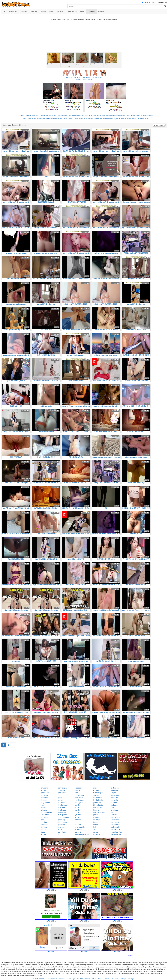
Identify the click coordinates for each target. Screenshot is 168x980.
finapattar (62, 808)
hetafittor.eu (42, 979)
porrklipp (61, 825)
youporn (78, 815)
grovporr (61, 827)
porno (60, 800)
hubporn (78, 822)
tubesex (78, 790)
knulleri (96, 790)
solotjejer (79, 829)
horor (77, 793)
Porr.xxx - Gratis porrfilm (84, 80)
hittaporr (96, 810)
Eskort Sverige (102, 116)
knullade (61, 803)
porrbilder (97, 834)
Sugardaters (118, 119)
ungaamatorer (46, 812)
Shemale (161, 3)
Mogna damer (136, 119)
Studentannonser (53, 119)
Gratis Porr (82, 119)
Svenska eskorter (113, 116)
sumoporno (62, 815)
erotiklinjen (79, 798)
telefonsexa (115, 788)
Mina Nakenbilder (91, 116)
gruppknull (97, 803)
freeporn (44, 825)
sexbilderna (98, 795)
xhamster (45, 798)
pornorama (115, 822)
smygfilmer (115, 795)
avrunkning (62, 832)
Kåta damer (145, 119)
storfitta (78, 825)
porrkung (79, 812)
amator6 (114, 803)
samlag (44, 822)
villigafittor (45, 815)
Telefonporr (81, 116)
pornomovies (115, 825)
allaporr (44, 810)
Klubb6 (135, 116)
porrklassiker (115, 829)
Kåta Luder (27, 119)
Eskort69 (34, 119)
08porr (96, 829)
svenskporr (62, 812)
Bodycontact (149, 116)
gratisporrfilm (80, 827)
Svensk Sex (98, 119)
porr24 (96, 815)
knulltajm (97, 820)
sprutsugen (62, 788)
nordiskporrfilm (116, 832)
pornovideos (115, 817)
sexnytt (78, 832)
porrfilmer (45, 817)
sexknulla (114, 798)
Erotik (76, 119)
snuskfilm (45, 788)
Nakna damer (127, 119)
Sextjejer (122, 116)
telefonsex (114, 805)
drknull (96, 788)
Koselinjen (64, 116)
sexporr (113, 793)
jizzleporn (79, 788)
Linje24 (22, 116)
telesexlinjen (98, 793)
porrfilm (78, 805)
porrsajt (96, 832)
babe (43, 832)
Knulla (111, 119)
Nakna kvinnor (42, 119)
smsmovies (97, 798)
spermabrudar (64, 817)
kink (95, 827)
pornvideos (62, 793)
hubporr (44, 800)
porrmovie (45, 793)
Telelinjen (28, 116)
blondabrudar (98, 805)
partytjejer (79, 803)
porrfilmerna (80, 795)
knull (77, 808)
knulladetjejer (98, 800)
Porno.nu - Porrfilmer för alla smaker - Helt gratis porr (84, 77)
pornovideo (115, 820)
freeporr (78, 820)
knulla (43, 790)
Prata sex (57, 116)
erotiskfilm (114, 800)
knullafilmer (63, 805)
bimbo (43, 829)
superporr (114, 790)
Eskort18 (141, 116)
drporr (96, 825)
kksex (95, 822)
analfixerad (97, 808)
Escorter (62, 119)
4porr (43, 805)
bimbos (44, 827)
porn (60, 798)
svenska (44, 808)
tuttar (112, 808)
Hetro (146, 3)
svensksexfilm (116, 834)
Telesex (51, 116)
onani (60, 795)
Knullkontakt (69, 119)
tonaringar (114, 810)
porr (112, 812)
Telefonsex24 (72, 116)
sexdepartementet (82, 834)
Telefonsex (44, 116)
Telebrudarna (36, 116)
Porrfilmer (105, 119)
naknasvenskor (99, 812)
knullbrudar (62, 810)
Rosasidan (129, 116)
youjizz (78, 817)
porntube (114, 815)
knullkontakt (115, 827)
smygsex (45, 795)
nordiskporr (79, 800)
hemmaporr (63, 822)
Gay (153, 3)
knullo (43, 834)
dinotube (61, 790)
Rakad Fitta (90, 119)
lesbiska (96, 817)
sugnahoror (45, 803)
